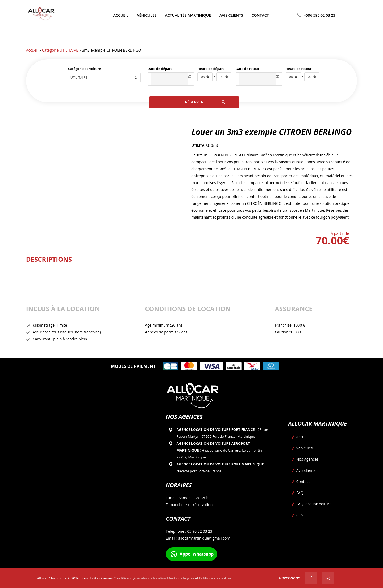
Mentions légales (181, 578)
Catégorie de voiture (85, 69)
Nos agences (184, 417)
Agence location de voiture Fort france (216, 429)
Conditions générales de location (140, 578)
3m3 (215, 145)
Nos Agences (307, 459)
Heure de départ (211, 69)
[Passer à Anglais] (344, 15)
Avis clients (306, 470)
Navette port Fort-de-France (199, 471)
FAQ (300, 493)
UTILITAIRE (201, 145)
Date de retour (247, 69)
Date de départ (160, 69)
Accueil (32, 50)
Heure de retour (299, 69)
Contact (303, 481)
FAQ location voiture (314, 504)
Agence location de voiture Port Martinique (220, 464)
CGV (300, 515)
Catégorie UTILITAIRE (60, 50)
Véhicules (305, 448)
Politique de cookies (215, 578)
